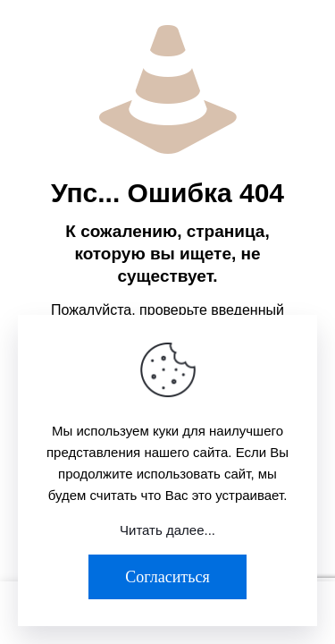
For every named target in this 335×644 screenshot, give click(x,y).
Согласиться (167, 576)
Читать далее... (167, 530)
